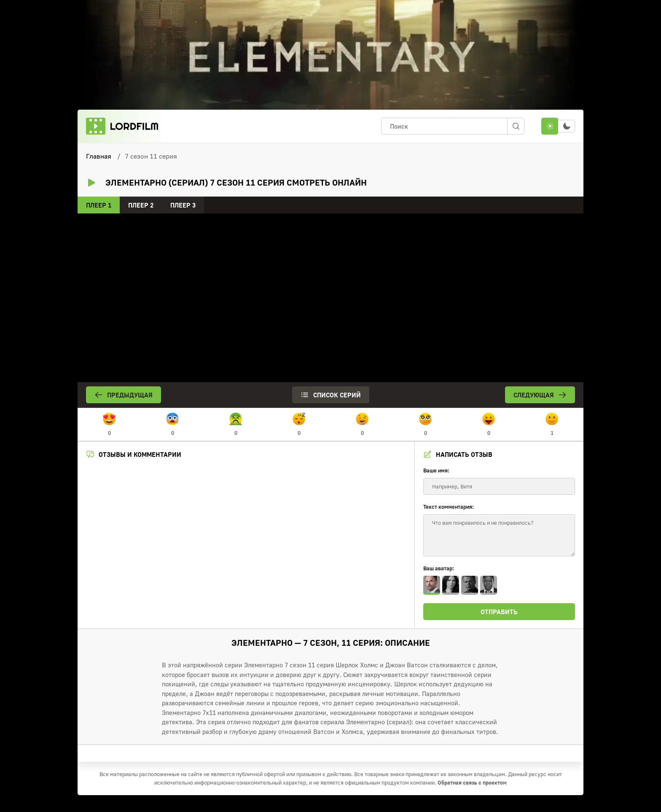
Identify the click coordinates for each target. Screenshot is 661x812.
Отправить (499, 612)
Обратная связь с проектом (472, 782)
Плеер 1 (99, 205)
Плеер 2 (141, 205)
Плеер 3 (183, 205)
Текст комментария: (449, 507)
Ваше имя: (436, 470)
